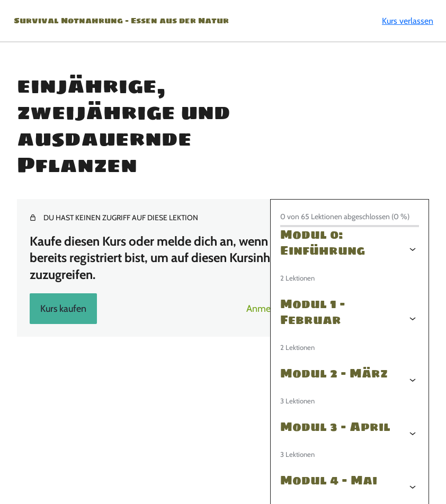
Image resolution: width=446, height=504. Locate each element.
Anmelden (267, 309)
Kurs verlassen (408, 21)
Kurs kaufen (63, 309)
